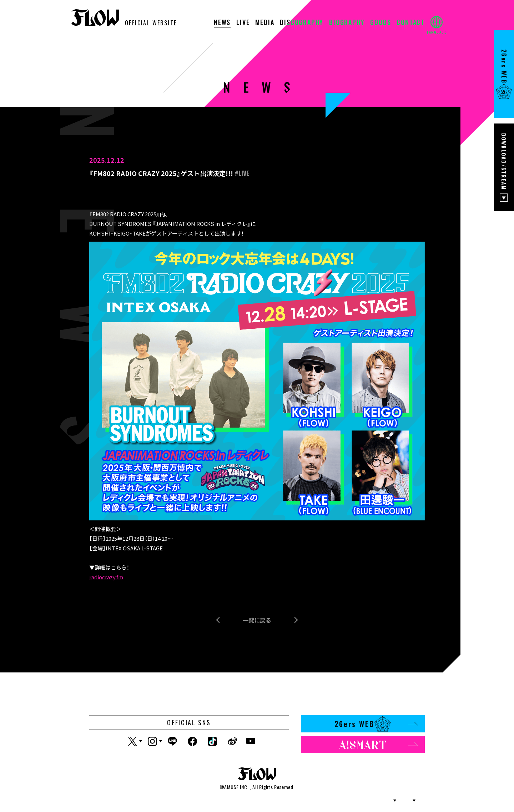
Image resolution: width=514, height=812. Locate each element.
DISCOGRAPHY (302, 23)
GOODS (381, 23)
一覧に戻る (257, 620)
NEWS (222, 23)
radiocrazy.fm (106, 577)
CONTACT (411, 23)
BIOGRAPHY (347, 23)
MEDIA (265, 23)
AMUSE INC (236, 787)
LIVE (243, 23)
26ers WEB (376, 724)
